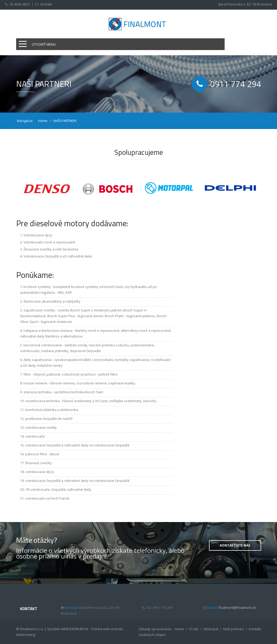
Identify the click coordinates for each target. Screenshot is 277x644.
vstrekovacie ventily (41, 427)
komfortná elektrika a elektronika (52, 410)
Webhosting (26, 635)
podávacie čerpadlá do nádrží (49, 419)
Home (43, 121)
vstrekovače (35, 436)
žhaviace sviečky (39, 463)
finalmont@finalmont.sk (237, 608)
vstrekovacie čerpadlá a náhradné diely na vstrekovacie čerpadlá (77, 445)
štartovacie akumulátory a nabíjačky (52, 301)
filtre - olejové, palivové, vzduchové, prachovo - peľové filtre (70, 374)
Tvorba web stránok (107, 629)
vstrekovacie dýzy (40, 472)
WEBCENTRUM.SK (75, 629)
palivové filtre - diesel (42, 454)
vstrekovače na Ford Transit (47, 498)
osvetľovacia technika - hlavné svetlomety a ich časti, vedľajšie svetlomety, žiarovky (91, 401)
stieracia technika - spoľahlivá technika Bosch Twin (63, 392)
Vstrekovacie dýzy (38, 235)
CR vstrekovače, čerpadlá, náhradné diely (58, 489)
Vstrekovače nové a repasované (49, 242)
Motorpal (211, 629)
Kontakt (46, 4)
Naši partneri (233, 629)
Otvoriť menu (44, 44)
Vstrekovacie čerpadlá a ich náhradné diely (58, 256)
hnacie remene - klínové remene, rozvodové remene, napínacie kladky (79, 383)
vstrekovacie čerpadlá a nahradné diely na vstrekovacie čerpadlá (77, 481)
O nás (194, 629)
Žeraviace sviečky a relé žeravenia (51, 249)
